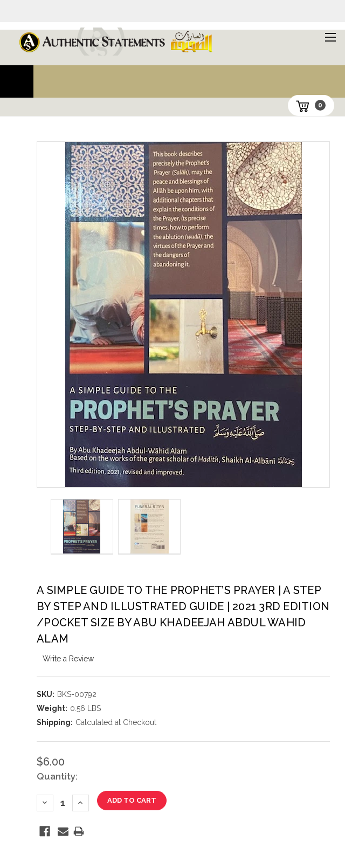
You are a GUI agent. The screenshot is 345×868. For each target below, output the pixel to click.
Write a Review (68, 659)
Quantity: (57, 776)
